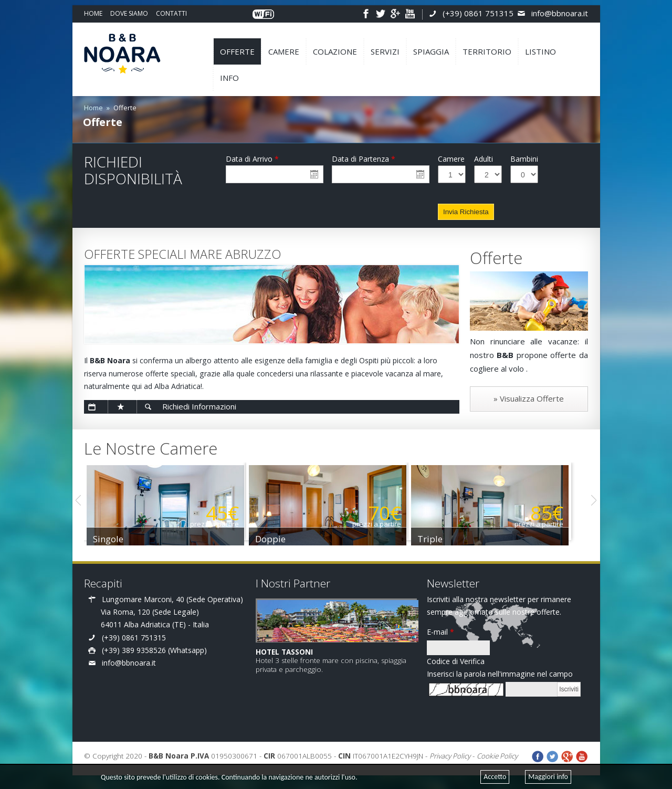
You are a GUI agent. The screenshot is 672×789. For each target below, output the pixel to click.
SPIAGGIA (431, 51)
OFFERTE (237, 51)
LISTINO (540, 51)
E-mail (440, 632)
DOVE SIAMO (129, 13)
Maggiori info (548, 777)
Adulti (484, 159)
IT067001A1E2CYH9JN (381, 756)
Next (594, 500)
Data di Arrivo (252, 159)
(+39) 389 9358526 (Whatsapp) (154, 650)
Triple (451, 539)
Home (93, 108)
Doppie (281, 539)
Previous (78, 500)
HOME (93, 13)
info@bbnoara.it (560, 13)
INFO (229, 78)
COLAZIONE (335, 51)
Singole (108, 539)
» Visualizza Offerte (529, 398)
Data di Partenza (364, 159)
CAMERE (284, 51)
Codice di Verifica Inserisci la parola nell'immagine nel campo (500, 667)
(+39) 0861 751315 (478, 13)
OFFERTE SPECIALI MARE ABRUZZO (182, 254)
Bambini (524, 159)
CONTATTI (171, 13)
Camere (451, 159)
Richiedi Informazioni (199, 406)
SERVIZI (385, 51)
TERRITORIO (487, 51)
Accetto (495, 777)
